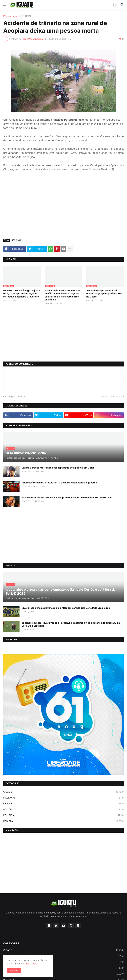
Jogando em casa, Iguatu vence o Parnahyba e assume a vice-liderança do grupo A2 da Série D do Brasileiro (71, 624)
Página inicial (10, 16)
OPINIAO (63, 803)
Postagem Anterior (15, 396)
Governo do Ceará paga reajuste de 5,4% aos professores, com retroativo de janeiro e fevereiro (22, 293)
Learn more (31, 963)
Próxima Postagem (112, 396)
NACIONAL (63, 798)
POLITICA (63, 815)
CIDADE (63, 792)
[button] (5, 5)
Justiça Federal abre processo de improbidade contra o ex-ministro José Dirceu (67, 497)
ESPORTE (63, 956)
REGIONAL (26, 16)
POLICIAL (63, 809)
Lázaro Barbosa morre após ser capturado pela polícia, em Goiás (58, 468)
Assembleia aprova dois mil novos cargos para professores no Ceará (104, 293)
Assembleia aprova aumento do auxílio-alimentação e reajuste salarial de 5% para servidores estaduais (63, 295)
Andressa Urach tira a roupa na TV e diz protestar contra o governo (59, 483)
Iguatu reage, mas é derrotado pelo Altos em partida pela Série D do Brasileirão (66, 608)
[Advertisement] (63, 211)
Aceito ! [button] (14, 970)
